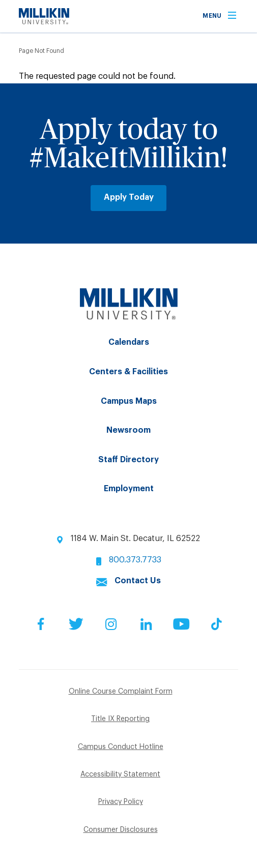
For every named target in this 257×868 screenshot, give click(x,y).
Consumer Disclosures (121, 830)
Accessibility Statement (120, 774)
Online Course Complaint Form (121, 692)
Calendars (129, 342)
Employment (129, 489)
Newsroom (128, 430)
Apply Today (129, 197)
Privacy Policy (121, 802)
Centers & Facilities (128, 372)
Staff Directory (128, 460)
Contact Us (138, 581)
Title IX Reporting (120, 719)
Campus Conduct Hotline (121, 747)
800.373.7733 (135, 560)
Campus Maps (129, 401)
